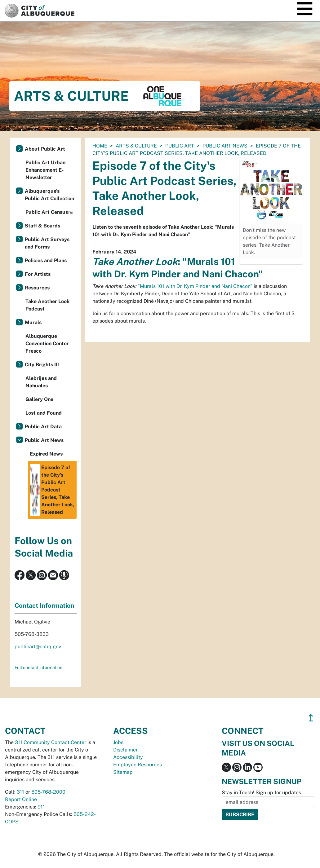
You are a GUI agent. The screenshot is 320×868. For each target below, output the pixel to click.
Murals (33, 322)
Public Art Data (43, 427)
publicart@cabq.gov (38, 647)
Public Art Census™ (49, 212)
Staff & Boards (42, 226)
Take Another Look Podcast (47, 305)
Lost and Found (44, 413)
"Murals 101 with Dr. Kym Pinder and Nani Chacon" (195, 286)
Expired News (46, 454)
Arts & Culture (136, 146)
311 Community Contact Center (51, 742)
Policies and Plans (46, 260)
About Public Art (45, 149)
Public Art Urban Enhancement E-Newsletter (45, 170)
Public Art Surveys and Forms (47, 243)
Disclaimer (125, 750)
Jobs (118, 742)
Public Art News (225, 146)
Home (100, 146)
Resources (37, 288)
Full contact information (38, 668)
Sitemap (123, 772)
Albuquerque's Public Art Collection (49, 195)
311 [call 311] (20, 792)
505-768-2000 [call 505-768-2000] (48, 792)
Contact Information (44, 606)
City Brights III (42, 365)
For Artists (38, 274)
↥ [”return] (311, 718)
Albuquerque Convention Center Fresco (47, 344)
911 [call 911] (41, 807)
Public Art (180, 146)
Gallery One (39, 399)
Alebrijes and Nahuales (41, 382)
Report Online (21, 799)
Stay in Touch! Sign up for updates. (262, 793)
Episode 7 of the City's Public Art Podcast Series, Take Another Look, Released (52, 490)
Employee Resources (138, 765)
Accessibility (128, 757)
